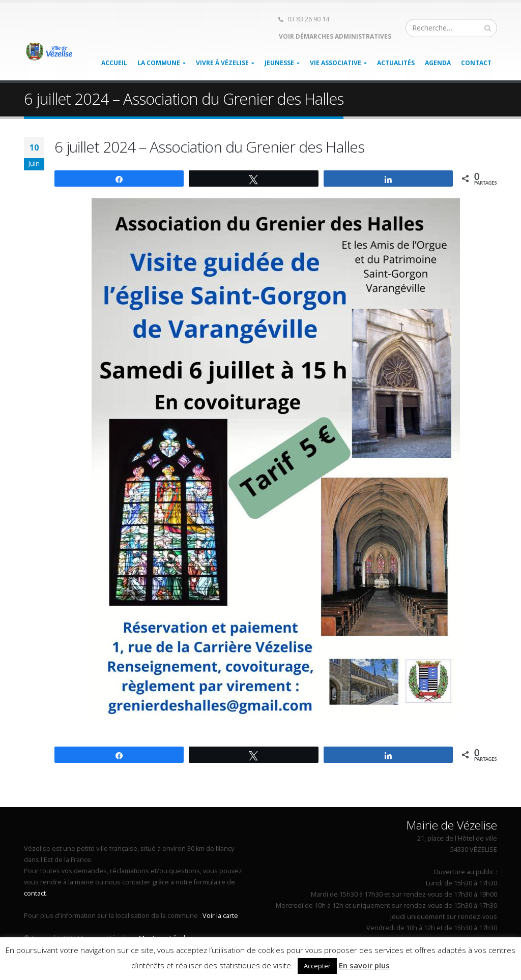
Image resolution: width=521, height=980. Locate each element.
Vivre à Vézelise (222, 63)
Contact (476, 63)
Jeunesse (279, 63)
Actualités (396, 63)
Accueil (114, 63)
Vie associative (336, 63)
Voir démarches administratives (334, 36)
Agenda (438, 63)
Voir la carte (220, 916)
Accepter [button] (317, 966)
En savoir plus (364, 965)
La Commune (159, 63)
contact (35, 893)
